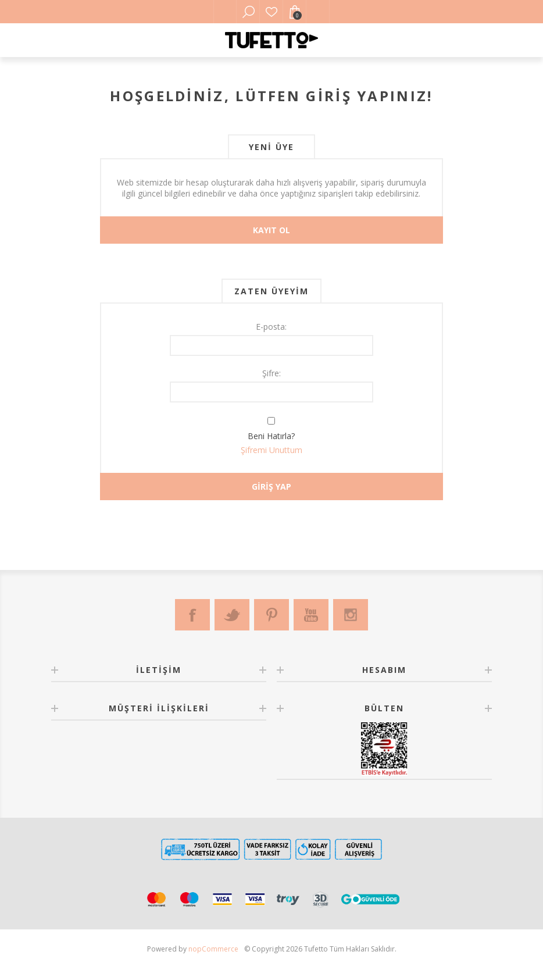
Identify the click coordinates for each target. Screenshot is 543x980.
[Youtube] (311, 615)
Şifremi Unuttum (271, 450)
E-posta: (271, 327)
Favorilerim (271, 12)
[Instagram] (351, 615)
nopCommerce (213, 949)
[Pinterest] (271, 615)
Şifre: (271, 373)
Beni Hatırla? (271, 436)
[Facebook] (192, 615)
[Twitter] (232, 615)
